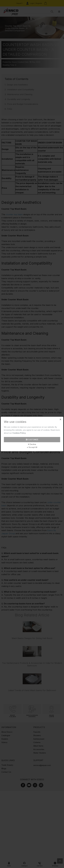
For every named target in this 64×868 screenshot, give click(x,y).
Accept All (32, 447)
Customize (32, 440)
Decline (32, 444)
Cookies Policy (19, 433)
